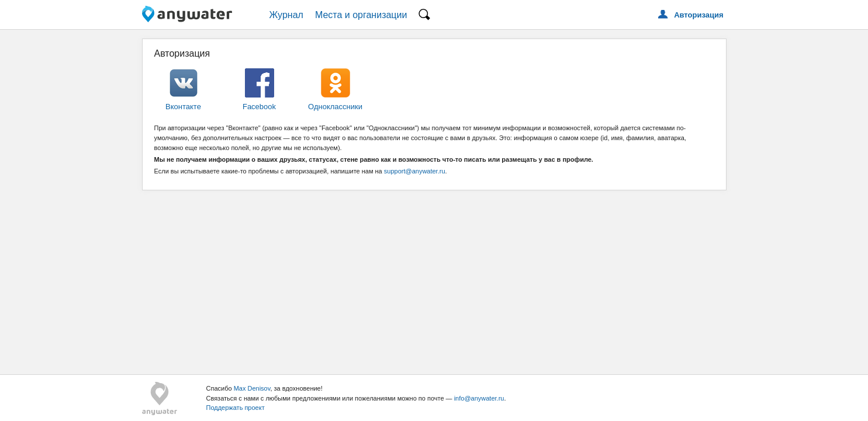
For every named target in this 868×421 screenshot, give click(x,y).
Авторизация (698, 15)
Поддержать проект (236, 408)
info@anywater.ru (479, 398)
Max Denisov (252, 388)
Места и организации (361, 15)
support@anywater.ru (415, 171)
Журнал (286, 15)
